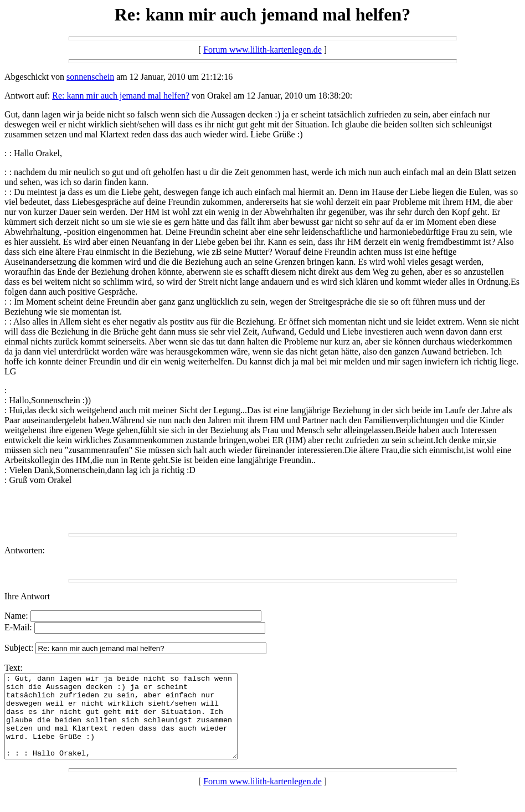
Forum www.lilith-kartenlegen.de (262, 50)
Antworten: (25, 550)
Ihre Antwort (27, 596)
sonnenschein (90, 77)
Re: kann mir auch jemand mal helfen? (121, 96)
